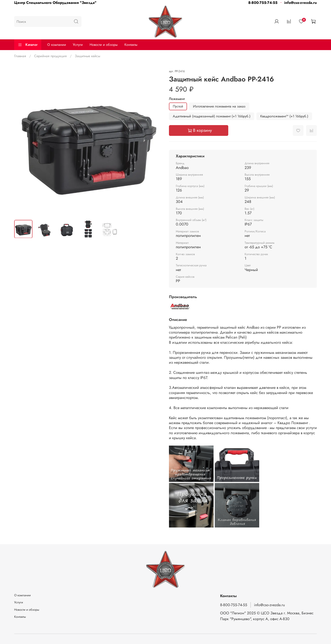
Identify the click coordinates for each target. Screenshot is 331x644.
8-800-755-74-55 (263, 3)
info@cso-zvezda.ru (300, 3)
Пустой (178, 106)
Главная (20, 56)
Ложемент (177, 99)
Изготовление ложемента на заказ (219, 106)
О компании (57, 45)
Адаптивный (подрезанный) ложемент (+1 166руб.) (212, 116)
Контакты (131, 45)
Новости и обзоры (104, 45)
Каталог (28, 45)
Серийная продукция (50, 56)
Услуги (78, 45)
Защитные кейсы (87, 56)
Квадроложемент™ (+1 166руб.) (284, 116)
